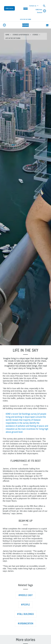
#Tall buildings (26, 614)
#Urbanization (26, 623)
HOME (7, 35)
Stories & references (21, 35)
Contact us (33, 6)
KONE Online (9, 8)
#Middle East (26, 595)
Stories (35, 35)
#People (26, 605)
